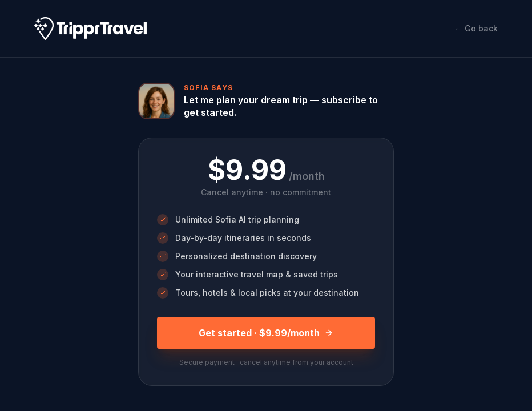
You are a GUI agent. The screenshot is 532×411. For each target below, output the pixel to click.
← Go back (476, 28)
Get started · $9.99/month (266, 333)
